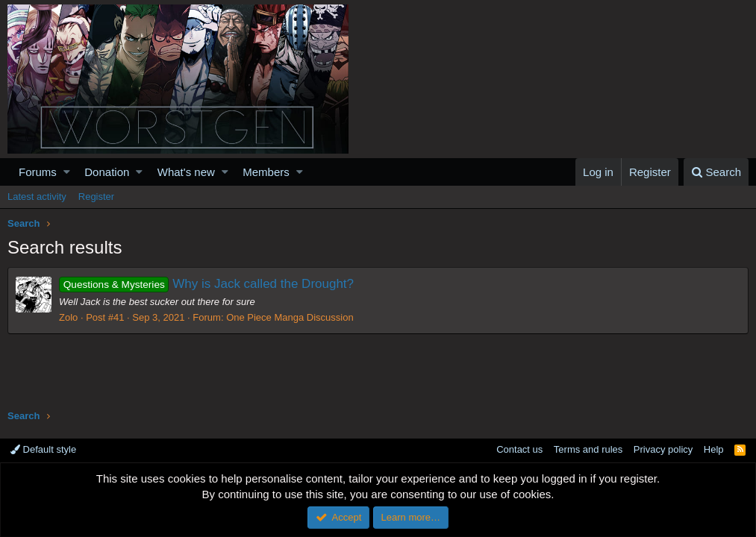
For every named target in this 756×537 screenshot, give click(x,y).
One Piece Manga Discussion (290, 317)
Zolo (68, 317)
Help (714, 449)
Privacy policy (663, 449)
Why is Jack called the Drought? (206, 284)
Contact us (519, 449)
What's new (186, 172)
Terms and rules (588, 449)
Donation (107, 172)
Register (96, 197)
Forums (38, 172)
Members (266, 172)
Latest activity (37, 197)
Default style (43, 449)
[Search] (716, 172)
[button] (67, 172)
